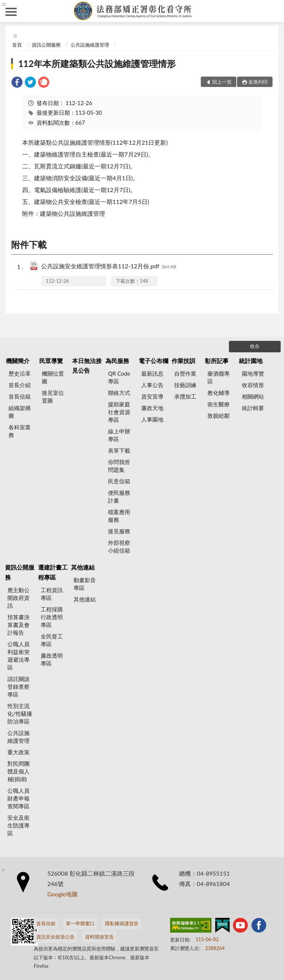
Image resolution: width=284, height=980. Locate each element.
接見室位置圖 (53, 397)
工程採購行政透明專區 (52, 617)
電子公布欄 (153, 361)
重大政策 (18, 752)
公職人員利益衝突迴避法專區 (18, 656)
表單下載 (119, 450)
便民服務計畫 (119, 496)
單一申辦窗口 (80, 923)
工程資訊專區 (52, 594)
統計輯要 (253, 408)
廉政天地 (152, 408)
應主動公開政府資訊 (18, 598)
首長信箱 (20, 396)
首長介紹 (20, 385)
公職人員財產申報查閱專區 (18, 798)
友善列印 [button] (258, 82)
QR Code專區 (119, 377)
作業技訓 (183, 361)
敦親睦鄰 (219, 416)
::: (4, 4)
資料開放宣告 (99, 937)
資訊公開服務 (46, 45)
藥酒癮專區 (219, 377)
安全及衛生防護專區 (18, 825)
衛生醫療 (219, 404)
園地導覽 (253, 373)
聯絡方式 (119, 393)
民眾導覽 (51, 361)
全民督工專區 (52, 640)
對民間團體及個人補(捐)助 (18, 771)
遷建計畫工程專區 (53, 572)
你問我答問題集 (119, 466)
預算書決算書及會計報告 (18, 625)
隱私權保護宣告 (122, 923)
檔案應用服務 (119, 516)
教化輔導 (219, 393)
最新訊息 (152, 373)
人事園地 (152, 419)
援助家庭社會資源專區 (119, 412)
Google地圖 (62, 894)
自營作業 (185, 373)
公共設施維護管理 (90, 45)
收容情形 (253, 385)
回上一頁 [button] (222, 82)
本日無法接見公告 (87, 365)
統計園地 (251, 361)
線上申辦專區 (119, 435)
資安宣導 (152, 396)
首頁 (17, 45)
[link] (17, 83)
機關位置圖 (53, 377)
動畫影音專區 (85, 584)
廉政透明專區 (52, 659)
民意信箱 (119, 481)
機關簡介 (18, 361)
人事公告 (152, 385)
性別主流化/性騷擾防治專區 (20, 714)
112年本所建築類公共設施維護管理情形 (97, 63)
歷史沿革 (20, 373)
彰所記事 (217, 361)
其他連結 (83, 567)
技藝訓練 (185, 385)
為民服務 (117, 361)
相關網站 (253, 396)
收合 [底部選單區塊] (255, 346)
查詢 (273, 11)
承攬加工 (185, 396)
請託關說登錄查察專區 (18, 687)
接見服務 (119, 531)
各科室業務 (20, 431)
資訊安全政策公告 (55, 937)
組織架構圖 (20, 412)
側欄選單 (11, 12)
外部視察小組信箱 (119, 546)
